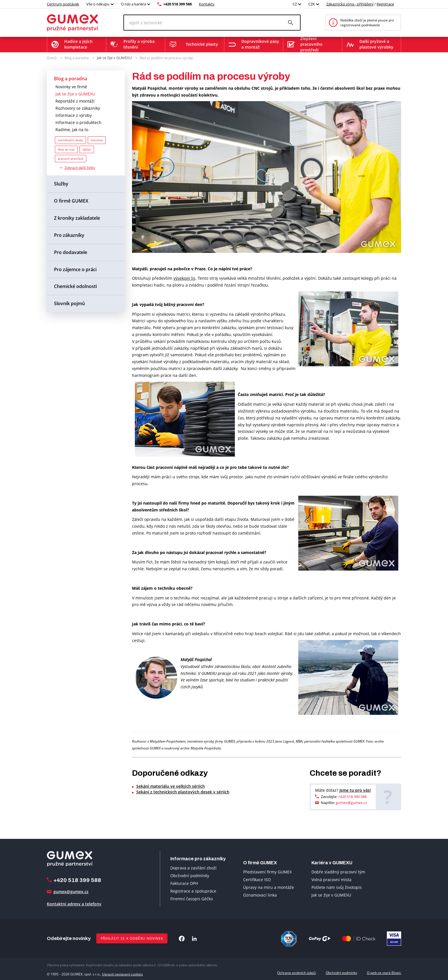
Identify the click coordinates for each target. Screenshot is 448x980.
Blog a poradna (77, 58)
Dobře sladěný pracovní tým (338, 872)
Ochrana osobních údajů (296, 972)
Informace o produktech (78, 122)
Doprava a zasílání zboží (193, 868)
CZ (295, 4)
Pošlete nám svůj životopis (337, 887)
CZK (312, 4)
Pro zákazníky (69, 235)
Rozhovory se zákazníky (78, 108)
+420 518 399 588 (177, 4)
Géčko (87, 149)
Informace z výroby (74, 115)
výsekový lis (184, 278)
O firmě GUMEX (71, 201)
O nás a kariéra (133, 4)
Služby (61, 183)
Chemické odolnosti (75, 286)
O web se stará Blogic (384, 972)
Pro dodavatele (71, 252)
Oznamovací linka (260, 895)
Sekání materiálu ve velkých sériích (171, 786)
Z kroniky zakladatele (77, 218)
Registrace (385, 4)
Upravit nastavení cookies (122, 972)
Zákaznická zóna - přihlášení (350, 4)
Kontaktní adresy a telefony (74, 904)
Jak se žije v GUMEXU (114, 58)
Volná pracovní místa (331, 879)
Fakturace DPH (184, 883)
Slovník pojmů (69, 303)
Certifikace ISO (257, 879)
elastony (97, 140)
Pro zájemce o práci (75, 269)
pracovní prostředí (71, 158)
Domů (52, 58)
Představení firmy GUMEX (267, 872)
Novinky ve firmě (71, 86)
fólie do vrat (66, 149)
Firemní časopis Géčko (192, 898)
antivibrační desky (70, 140)
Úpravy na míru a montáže (269, 887)
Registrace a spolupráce (193, 891)
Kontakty (207, 4)
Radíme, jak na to (72, 129)
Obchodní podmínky (190, 875)
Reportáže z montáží (75, 101)
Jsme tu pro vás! (355, 790)
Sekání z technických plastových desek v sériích (183, 791)
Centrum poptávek (63, 4)
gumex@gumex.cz (351, 802)
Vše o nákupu (98, 4)
